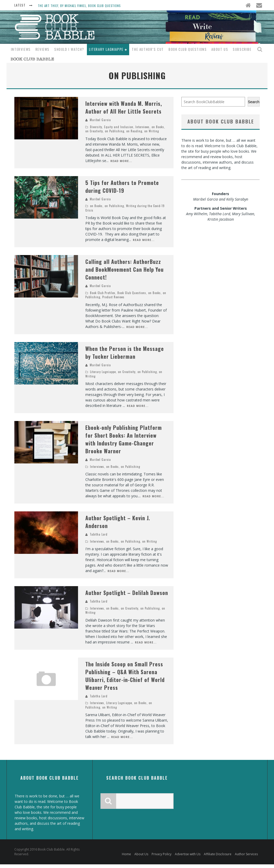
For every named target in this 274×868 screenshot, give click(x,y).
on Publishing (115, 135)
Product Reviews (113, 301)
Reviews (43, 49)
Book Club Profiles (103, 296)
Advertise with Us (188, 858)
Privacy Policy (162, 858)
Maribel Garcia (100, 123)
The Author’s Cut (148, 49)
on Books (158, 131)
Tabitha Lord (99, 538)
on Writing (152, 135)
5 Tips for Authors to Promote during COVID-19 (122, 190)
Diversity (96, 131)
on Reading (134, 135)
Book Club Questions (188, 49)
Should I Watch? (69, 49)
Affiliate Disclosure (218, 858)
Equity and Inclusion (119, 131)
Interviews (21, 49)
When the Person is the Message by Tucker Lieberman (125, 356)
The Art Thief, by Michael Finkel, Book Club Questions (79, 6)
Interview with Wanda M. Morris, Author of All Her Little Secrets (124, 111)
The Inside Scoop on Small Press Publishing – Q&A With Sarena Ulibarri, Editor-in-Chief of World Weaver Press (125, 679)
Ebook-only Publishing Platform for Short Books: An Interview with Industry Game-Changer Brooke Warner (124, 443)
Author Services (246, 858)
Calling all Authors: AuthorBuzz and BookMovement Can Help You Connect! (124, 273)
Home (126, 858)
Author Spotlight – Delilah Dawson (127, 596)
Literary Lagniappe (106, 49)
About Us (220, 49)
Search (254, 106)
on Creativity (94, 135)
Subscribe (242, 49)
